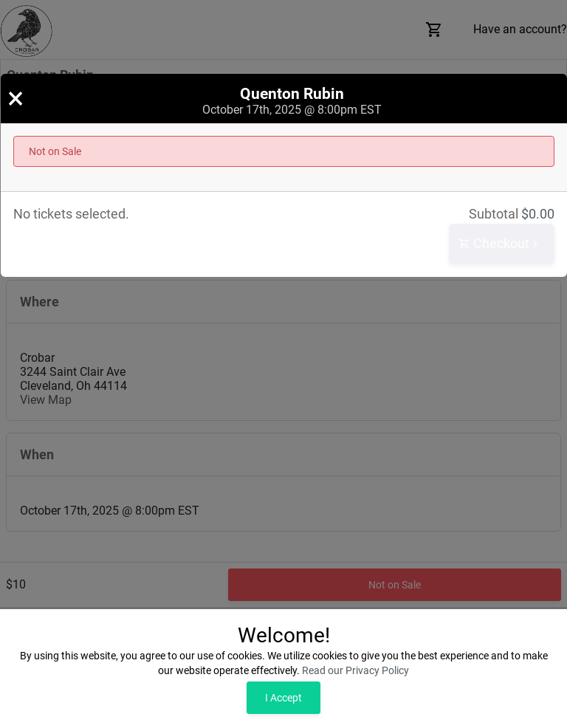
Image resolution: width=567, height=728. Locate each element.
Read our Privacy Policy (355, 670)
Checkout (500, 244)
